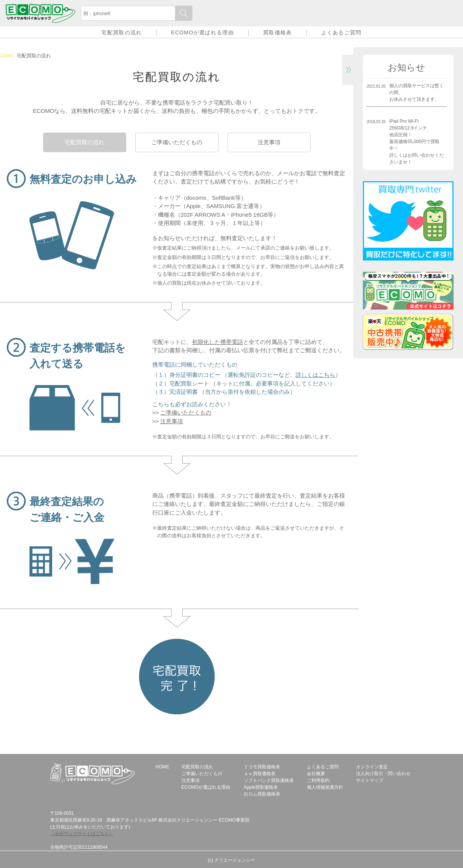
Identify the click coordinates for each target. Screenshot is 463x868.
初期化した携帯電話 (218, 342)
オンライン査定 (372, 767)
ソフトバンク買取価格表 (269, 780)
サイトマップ (370, 780)
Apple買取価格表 (261, 787)
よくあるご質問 (341, 32)
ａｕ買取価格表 (260, 774)
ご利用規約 (318, 780)
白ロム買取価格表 (262, 794)
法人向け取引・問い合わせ (383, 774)
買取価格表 (278, 32)
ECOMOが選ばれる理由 (203, 32)
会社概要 (316, 774)
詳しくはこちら (315, 375)
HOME (163, 767)
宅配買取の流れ (122, 32)
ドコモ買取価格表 (262, 767)
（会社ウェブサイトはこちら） (82, 834)
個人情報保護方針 (325, 787)
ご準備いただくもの (177, 142)
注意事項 (269, 142)
